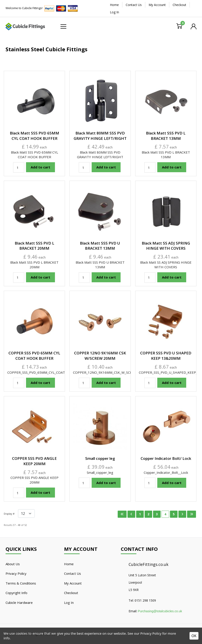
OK (194, 636)
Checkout (179, 5)
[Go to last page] (192, 514)
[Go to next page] (182, 514)
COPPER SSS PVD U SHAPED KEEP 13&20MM (166, 356)
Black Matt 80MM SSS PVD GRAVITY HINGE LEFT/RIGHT (100, 136)
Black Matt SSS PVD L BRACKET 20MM (34, 246)
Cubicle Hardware (19, 603)
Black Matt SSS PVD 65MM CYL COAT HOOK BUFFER (34, 136)
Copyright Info (16, 593)
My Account (157, 5)
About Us (13, 564)
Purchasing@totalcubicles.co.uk (160, 611)
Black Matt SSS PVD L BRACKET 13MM (166, 136)
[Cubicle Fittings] (25, 26)
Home (114, 5)
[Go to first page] (122, 514)
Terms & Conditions (21, 583)
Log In (114, 12)
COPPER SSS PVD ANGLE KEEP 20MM (34, 461)
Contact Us (134, 5)
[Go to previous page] (131, 514)
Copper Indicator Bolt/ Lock (166, 458)
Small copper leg (100, 458)
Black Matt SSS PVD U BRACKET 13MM (100, 246)
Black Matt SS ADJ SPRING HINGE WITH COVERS (166, 246)
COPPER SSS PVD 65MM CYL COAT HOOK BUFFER (34, 356)
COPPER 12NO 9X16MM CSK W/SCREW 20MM (100, 356)
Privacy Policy (16, 573)
